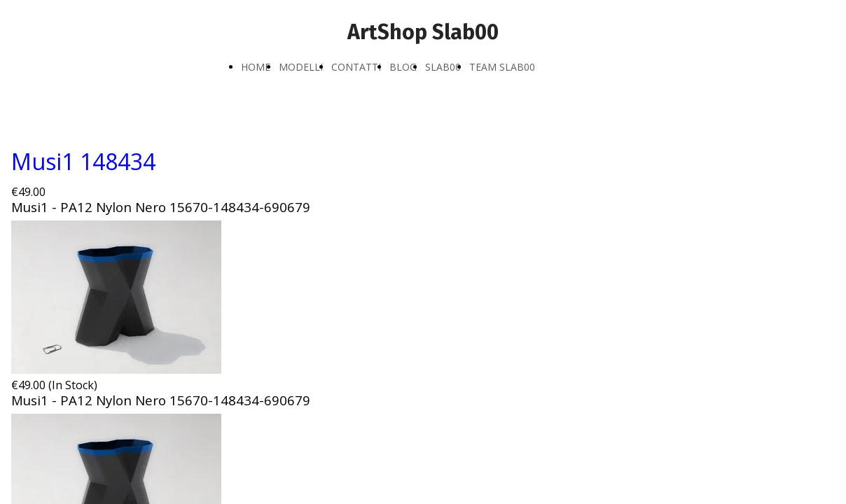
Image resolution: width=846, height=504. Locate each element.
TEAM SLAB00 (502, 67)
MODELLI (301, 67)
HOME (256, 67)
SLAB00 (443, 67)
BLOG (403, 67)
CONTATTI (356, 67)
